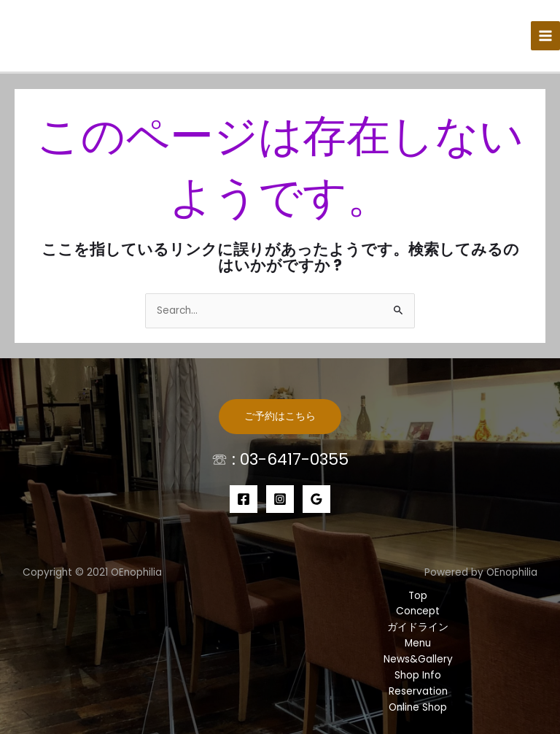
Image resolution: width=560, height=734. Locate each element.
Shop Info (418, 675)
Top (418, 596)
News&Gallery (418, 659)
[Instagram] (280, 499)
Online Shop (418, 707)
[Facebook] (244, 499)
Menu (418, 643)
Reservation (418, 691)
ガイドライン (418, 627)
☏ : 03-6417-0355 (280, 459)
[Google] (316, 499)
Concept (418, 611)
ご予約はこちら (280, 416)
